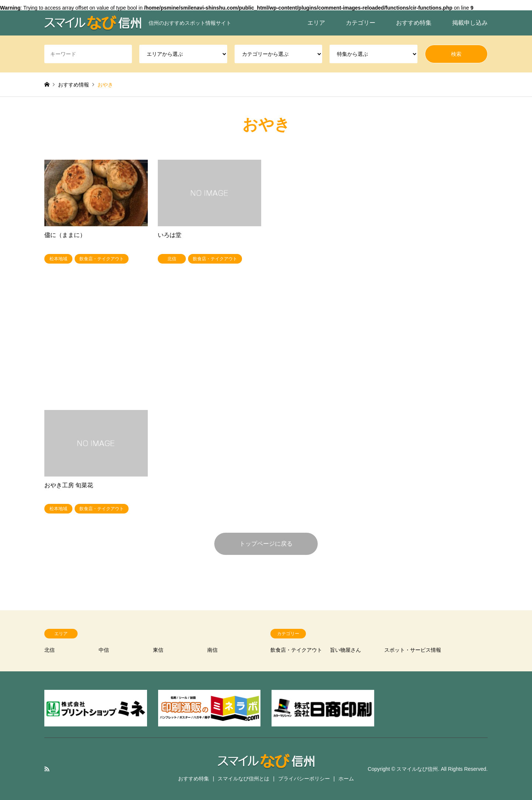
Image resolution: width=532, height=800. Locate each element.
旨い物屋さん (345, 650)
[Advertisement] (266, 346)
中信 (104, 650)
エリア (316, 23)
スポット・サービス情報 (413, 650)
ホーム (346, 779)
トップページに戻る (266, 544)
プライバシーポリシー (304, 779)
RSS (47, 769)
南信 (212, 650)
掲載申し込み (470, 23)
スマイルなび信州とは (243, 779)
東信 (158, 650)
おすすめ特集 (414, 23)
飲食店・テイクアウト (296, 650)
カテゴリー (361, 23)
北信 (50, 650)
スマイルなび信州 (417, 769)
